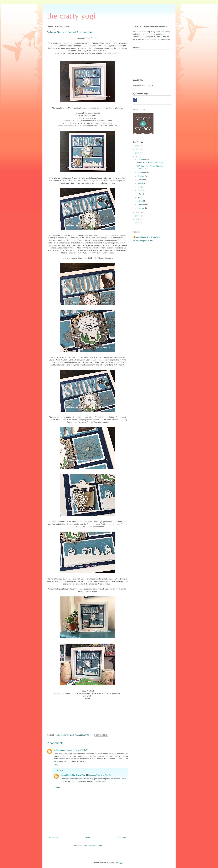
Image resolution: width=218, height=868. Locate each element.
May (140, 194)
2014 (138, 219)
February (142, 204)
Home (88, 837)
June (140, 190)
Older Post (121, 837)
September (142, 180)
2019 (138, 149)
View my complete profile (143, 241)
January (141, 208)
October (141, 176)
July (140, 187)
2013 (138, 223)
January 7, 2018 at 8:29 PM (100, 775)
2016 (138, 212)
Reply (56, 765)
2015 (138, 216)
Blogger (120, 863)
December (142, 159)
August (141, 183)
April (140, 197)
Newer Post (54, 837)
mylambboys (59, 750)
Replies (60, 770)
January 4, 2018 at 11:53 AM (77, 750)
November (142, 173)
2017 (138, 156)
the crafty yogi (71, 16)
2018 (138, 153)
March (140, 201)
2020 (138, 146)
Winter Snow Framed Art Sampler (151, 163)
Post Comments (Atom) (93, 846)
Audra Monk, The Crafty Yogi (73, 775)
